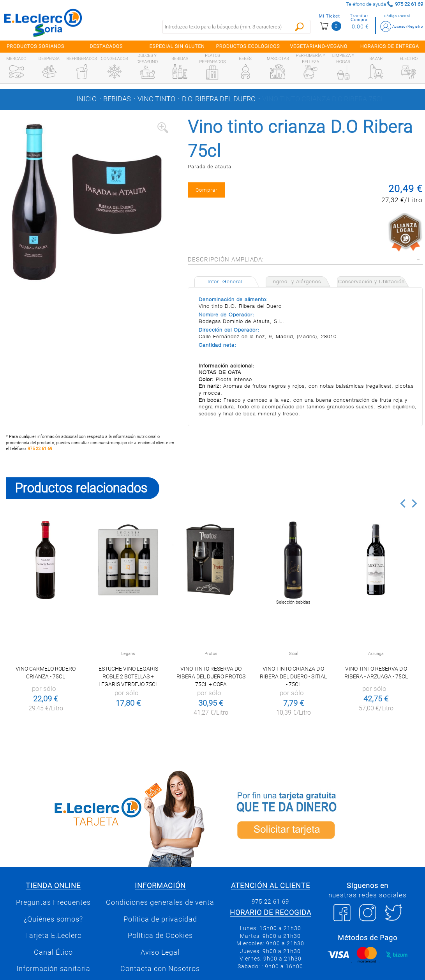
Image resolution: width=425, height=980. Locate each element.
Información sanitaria (53, 969)
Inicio (86, 99)
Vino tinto (156, 99)
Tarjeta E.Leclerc (53, 936)
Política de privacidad (160, 919)
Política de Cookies (160, 936)
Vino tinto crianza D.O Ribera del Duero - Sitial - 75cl (293, 676)
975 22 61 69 (40, 449)
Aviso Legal (160, 952)
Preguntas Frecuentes (53, 902)
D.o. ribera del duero (219, 99)
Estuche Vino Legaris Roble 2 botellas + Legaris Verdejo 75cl (128, 676)
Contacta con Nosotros (160, 969)
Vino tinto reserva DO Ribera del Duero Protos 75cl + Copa (211, 676)
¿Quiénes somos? (53, 919)
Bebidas (117, 99)
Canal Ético (53, 952)
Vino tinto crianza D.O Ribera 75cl (323, 99)
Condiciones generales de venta (160, 902)
